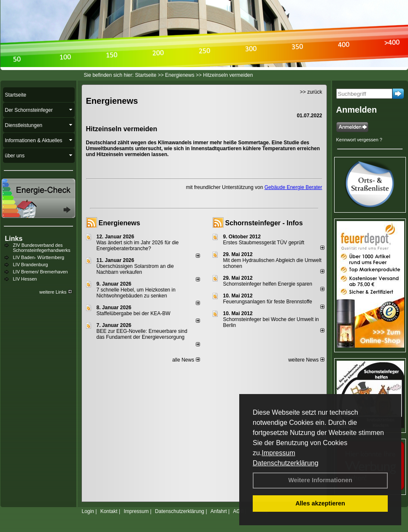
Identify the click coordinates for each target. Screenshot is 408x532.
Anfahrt (219, 511)
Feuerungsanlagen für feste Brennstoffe (268, 302)
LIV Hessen (25, 279)
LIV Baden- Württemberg (39, 257)
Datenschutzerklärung (286, 463)
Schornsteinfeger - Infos (264, 223)
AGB (238, 511)
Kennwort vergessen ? (359, 140)
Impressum (278, 453)
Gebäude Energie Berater (293, 187)
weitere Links (55, 292)
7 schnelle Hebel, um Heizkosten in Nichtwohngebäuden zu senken (136, 293)
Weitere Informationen (320, 480)
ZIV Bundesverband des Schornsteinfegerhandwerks (42, 248)
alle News (186, 360)
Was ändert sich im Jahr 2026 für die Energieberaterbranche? (138, 246)
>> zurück (311, 92)
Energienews (120, 223)
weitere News (306, 360)
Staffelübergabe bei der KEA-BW (134, 313)
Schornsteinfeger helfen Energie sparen (268, 284)
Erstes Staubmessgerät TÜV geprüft (264, 243)
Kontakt (109, 511)
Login (88, 511)
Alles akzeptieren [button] (320, 503)
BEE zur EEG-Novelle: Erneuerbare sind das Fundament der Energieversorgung (142, 334)
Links (14, 239)
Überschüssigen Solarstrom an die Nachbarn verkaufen (135, 269)
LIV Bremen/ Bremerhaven (41, 272)
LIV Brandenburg (31, 265)
